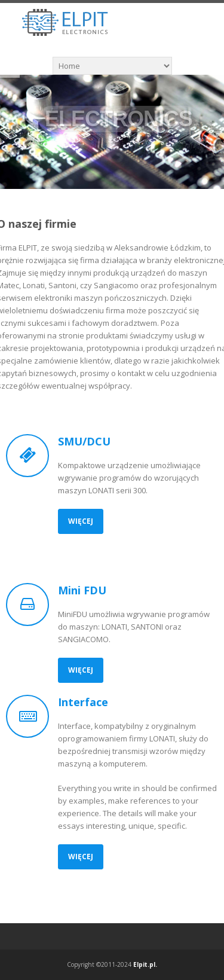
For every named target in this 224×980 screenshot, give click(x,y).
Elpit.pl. (145, 964)
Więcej (81, 521)
